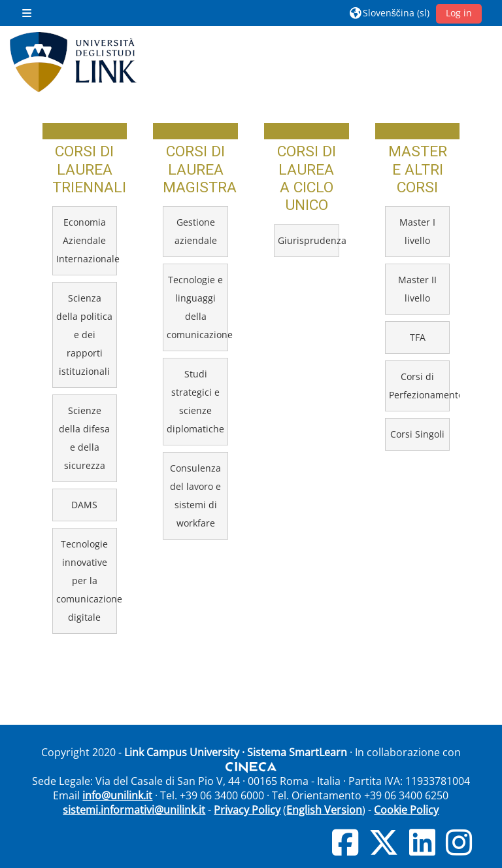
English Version (324, 810)
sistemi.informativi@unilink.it (134, 810)
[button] (390, 13)
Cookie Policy (406, 810)
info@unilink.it (117, 795)
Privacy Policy (247, 810)
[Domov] (73, 62)
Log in (459, 13)
